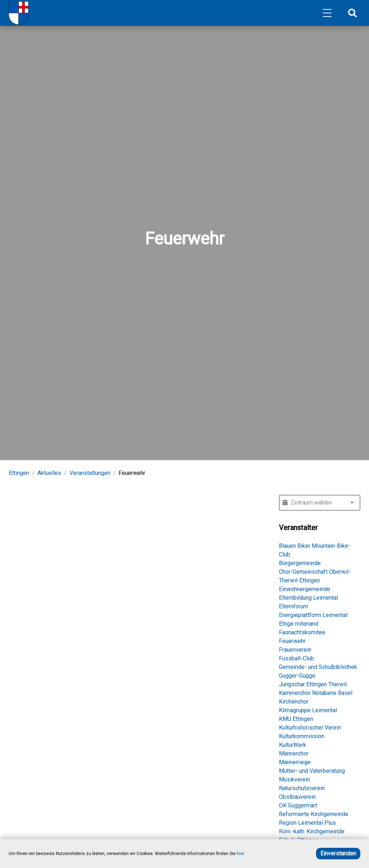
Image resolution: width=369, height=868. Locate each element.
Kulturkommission (302, 736)
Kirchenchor (294, 702)
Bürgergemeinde (300, 563)
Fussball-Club (296, 658)
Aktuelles (49, 473)
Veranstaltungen (90, 473)
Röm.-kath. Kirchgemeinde (312, 831)
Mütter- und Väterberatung (312, 771)
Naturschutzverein (302, 788)
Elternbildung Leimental (308, 598)
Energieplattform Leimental (313, 615)
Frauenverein (295, 650)
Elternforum (294, 606)
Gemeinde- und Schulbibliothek (318, 667)
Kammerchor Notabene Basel (316, 693)
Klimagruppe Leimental (308, 710)
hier (240, 854)
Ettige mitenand (299, 624)
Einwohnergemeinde (304, 589)
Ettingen (19, 473)
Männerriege (295, 762)
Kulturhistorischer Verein (310, 728)
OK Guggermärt (298, 805)
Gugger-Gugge (297, 676)
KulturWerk (293, 745)
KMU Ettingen (296, 719)
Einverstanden (338, 853)
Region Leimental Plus (307, 823)
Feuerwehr (292, 641)
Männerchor (294, 754)
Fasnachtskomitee (302, 632)
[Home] (19, 13)
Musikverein (294, 779)
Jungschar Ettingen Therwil (313, 684)
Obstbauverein (297, 797)
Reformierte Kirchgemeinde (314, 814)
